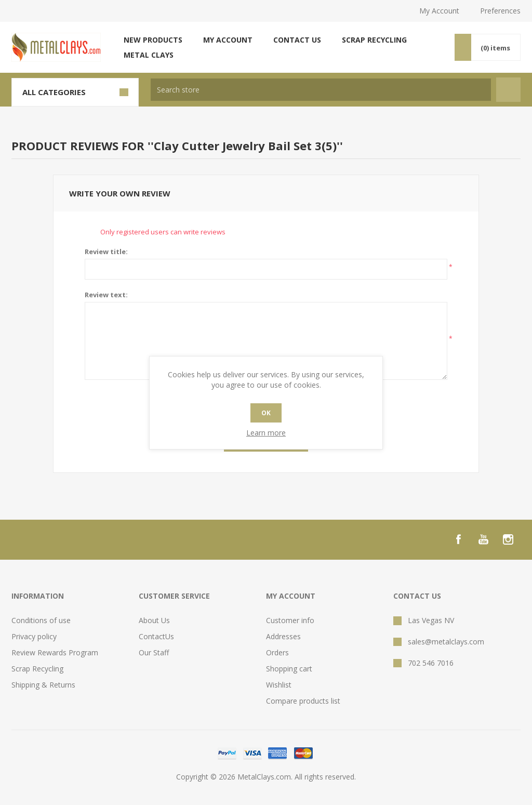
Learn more (266, 433)
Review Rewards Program (55, 652)
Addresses (283, 636)
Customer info (290, 620)
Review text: (106, 295)
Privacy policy (34, 636)
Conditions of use (41, 620)
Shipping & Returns (43, 685)
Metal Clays (149, 55)
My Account (439, 11)
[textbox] (321, 90)
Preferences (500, 11)
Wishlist (279, 685)
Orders (277, 652)
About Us (154, 620)
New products (153, 40)
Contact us (297, 40)
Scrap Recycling (374, 40)
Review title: (106, 252)
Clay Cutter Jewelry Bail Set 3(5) (245, 146)
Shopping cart (289, 669)
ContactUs (156, 636)
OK (266, 413)
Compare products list (303, 701)
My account (228, 40)
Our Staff (154, 652)
